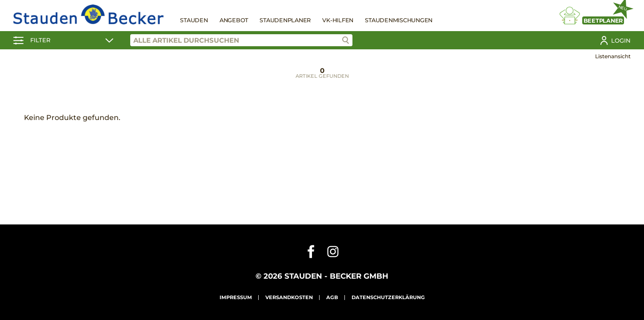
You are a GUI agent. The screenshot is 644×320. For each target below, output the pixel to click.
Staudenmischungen (399, 20)
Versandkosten (289, 297)
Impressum (236, 297)
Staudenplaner (285, 20)
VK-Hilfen (338, 20)
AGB (332, 297)
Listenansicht (613, 56)
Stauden (194, 20)
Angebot (234, 20)
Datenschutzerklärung (388, 297)
